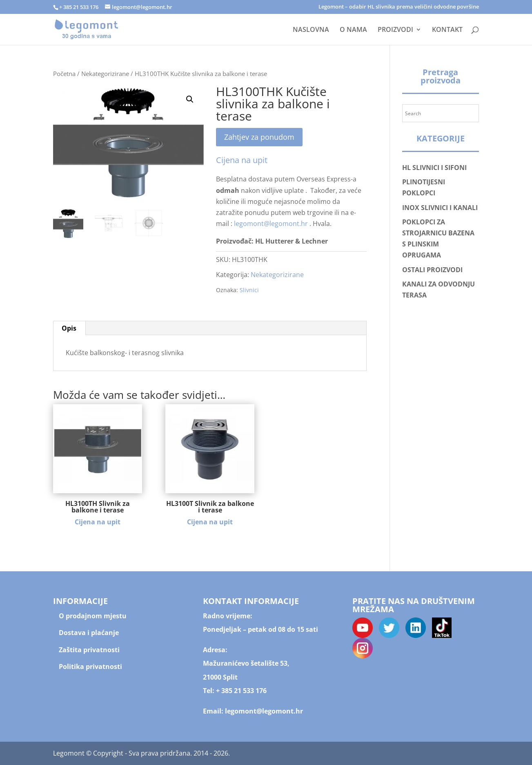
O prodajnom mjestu (93, 616)
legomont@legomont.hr (271, 224)
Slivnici (249, 290)
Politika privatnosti (90, 667)
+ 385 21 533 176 (241, 691)
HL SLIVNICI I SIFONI (434, 168)
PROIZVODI (395, 30)
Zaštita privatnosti (89, 650)
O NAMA (353, 30)
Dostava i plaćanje (89, 633)
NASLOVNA (311, 30)
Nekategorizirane (105, 74)
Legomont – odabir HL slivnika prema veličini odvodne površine (399, 7)
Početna (64, 74)
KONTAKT (447, 30)
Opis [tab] (69, 328)
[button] (190, 99)
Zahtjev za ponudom (259, 137)
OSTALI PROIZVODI (432, 270)
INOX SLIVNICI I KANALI (440, 208)
